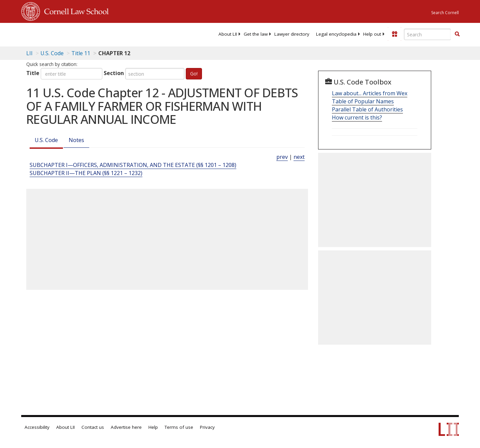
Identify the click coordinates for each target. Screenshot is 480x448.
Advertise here (126, 427)
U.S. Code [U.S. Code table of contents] (52, 53)
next (299, 157)
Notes (76, 140)
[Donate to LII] (395, 34)
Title (33, 73)
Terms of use (179, 427)
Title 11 (81, 53)
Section (114, 73)
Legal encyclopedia (336, 34)
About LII (228, 34)
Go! (194, 74)
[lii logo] (97, 34)
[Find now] (457, 34)
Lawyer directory (292, 34)
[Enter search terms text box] (427, 34)
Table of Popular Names (363, 101)
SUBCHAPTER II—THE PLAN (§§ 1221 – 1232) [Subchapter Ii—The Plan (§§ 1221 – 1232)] (86, 173)
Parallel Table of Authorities (367, 109)
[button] (457, 34)
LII (29, 53)
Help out (372, 34)
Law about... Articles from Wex (370, 93)
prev (282, 157)
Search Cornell (445, 13)
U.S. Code (46, 140)
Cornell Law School (74, 10)
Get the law (256, 34)
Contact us (93, 427)
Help (153, 427)
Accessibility (37, 427)
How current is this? (357, 117)
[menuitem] (228, 34)
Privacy (207, 427)
